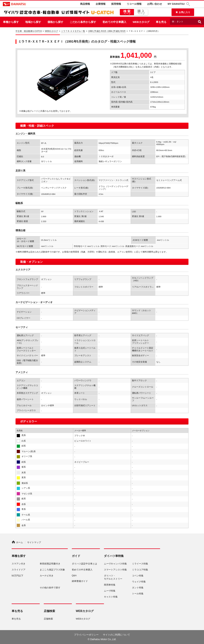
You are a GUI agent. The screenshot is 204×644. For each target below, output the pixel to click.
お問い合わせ (155, 4)
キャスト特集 (111, 597)
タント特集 (138, 588)
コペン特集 (138, 576)
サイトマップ (34, 542)
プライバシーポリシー (86, 635)
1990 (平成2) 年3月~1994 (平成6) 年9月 (107, 31)
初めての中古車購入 (114, 22)
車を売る (161, 22)
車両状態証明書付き (50, 564)
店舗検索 (48, 619)
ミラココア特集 (140, 570)
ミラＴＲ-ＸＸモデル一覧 (73, 31)
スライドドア (19, 570)
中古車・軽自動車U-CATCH (29, 31)
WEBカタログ (141, 22)
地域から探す (33, 22)
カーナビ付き (47, 576)
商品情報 (85, 4)
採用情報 (116, 4)
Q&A (74, 575)
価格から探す (55, 22)
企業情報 (101, 4)
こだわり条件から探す (83, 22)
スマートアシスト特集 (115, 570)
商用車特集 (110, 585)
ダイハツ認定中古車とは (84, 564)
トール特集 (138, 594)
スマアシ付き (19, 564)
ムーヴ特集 (110, 591)
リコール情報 (134, 4)
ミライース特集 (140, 564)
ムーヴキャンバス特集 (115, 564)
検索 (127, 12)
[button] (189, 4)
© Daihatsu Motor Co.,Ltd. (102, 639)
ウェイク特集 (139, 582)
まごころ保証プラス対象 (52, 570)
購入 (141, 12)
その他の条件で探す (50, 588)
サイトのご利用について (116, 635)
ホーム (17, 542)
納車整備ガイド (80, 581)
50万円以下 (17, 576)
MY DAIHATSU (176, 4)
